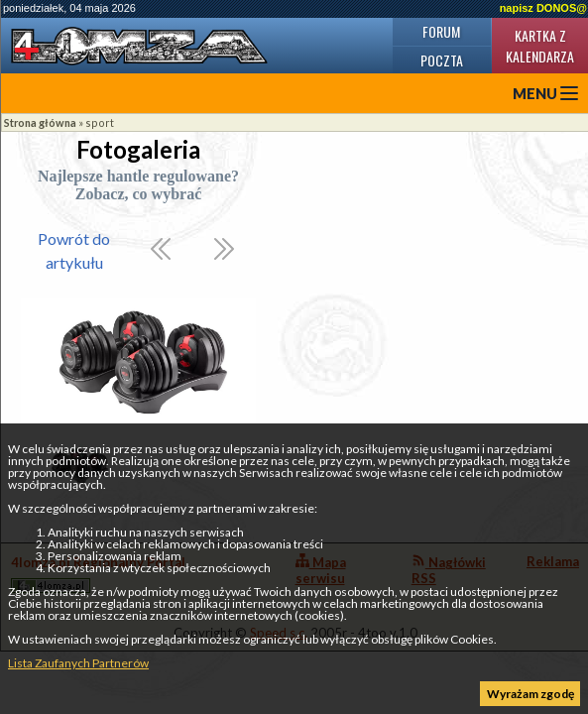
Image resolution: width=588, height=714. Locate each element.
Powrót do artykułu (74, 250)
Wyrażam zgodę (530, 694)
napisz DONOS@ (543, 8)
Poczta (442, 60)
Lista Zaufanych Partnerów (78, 663)
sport (100, 122)
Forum (441, 31)
